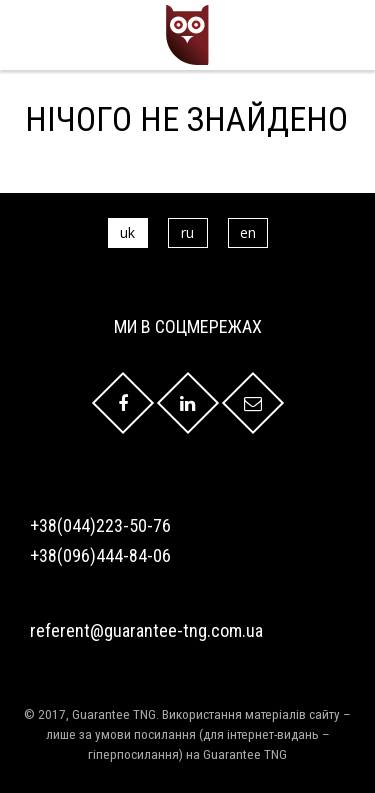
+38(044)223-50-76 (100, 525)
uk (127, 232)
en (248, 232)
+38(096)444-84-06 (100, 555)
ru (187, 232)
